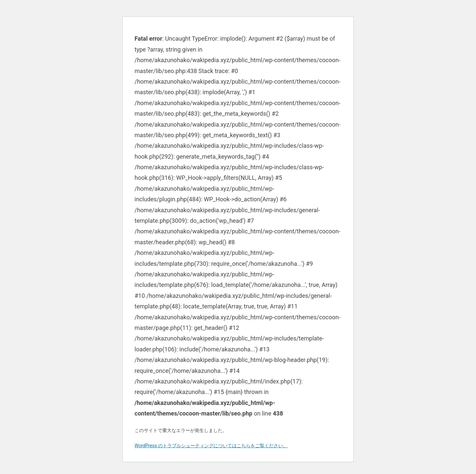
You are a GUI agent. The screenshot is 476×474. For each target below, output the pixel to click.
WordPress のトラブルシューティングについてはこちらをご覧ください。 (211, 446)
